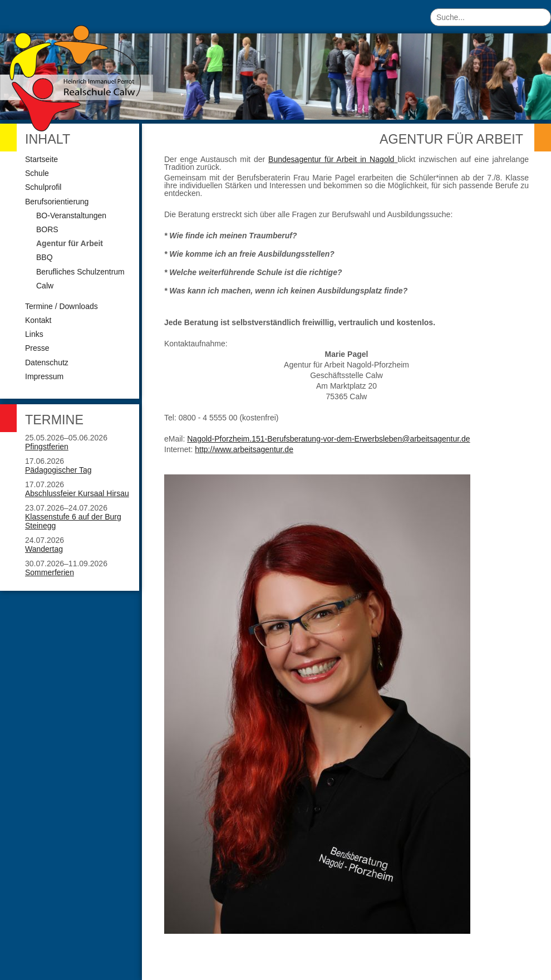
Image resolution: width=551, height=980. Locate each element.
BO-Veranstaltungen (71, 215)
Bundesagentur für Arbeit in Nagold (331, 159)
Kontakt (38, 320)
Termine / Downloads (62, 306)
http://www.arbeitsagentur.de (244, 449)
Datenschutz (47, 362)
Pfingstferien (47, 447)
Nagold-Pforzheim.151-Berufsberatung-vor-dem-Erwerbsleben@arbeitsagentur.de (328, 439)
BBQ (45, 257)
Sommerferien (50, 572)
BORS (47, 229)
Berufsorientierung (57, 202)
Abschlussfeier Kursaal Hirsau (77, 493)
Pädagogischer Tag (58, 470)
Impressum (44, 376)
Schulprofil (43, 187)
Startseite (41, 159)
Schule (37, 173)
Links (34, 334)
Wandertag (44, 549)
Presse (37, 348)
